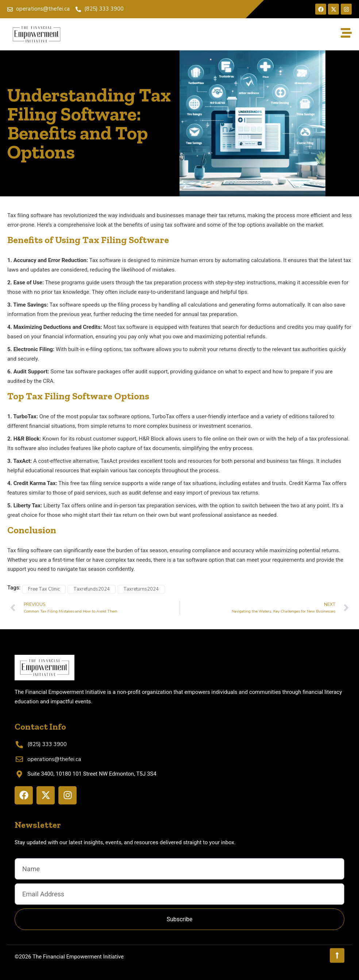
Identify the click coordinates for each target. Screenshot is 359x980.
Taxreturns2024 (141, 589)
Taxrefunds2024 (92, 589)
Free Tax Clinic (44, 589)
